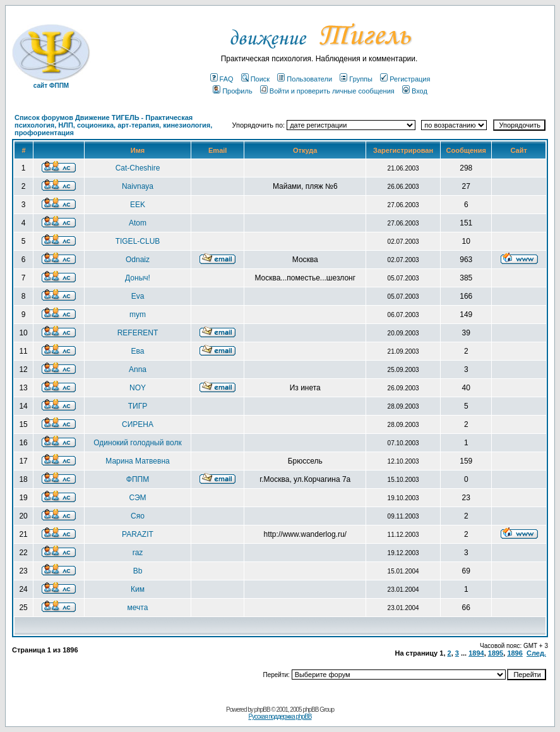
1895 (496, 653)
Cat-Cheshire (138, 168)
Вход (415, 91)
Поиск (255, 79)
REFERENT (138, 333)
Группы (356, 79)
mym (138, 315)
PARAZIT (138, 534)
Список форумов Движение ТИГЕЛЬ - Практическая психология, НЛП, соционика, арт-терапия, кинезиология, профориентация (113, 125)
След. (536, 653)
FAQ (222, 79)
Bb (138, 571)
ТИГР (138, 406)
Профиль (233, 91)
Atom (138, 223)
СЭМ (137, 498)
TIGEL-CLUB (138, 241)
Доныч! (138, 278)
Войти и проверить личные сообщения (327, 91)
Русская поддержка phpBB (280, 717)
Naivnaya (138, 186)
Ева (138, 351)
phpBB (262, 710)
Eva (138, 296)
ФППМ (138, 479)
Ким (138, 589)
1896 (515, 653)
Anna (138, 369)
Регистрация (405, 79)
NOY (138, 388)
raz (138, 553)
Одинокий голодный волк (137, 443)
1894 (476, 653)
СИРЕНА (138, 424)
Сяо (138, 516)
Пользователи (305, 79)
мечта (138, 608)
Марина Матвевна (137, 461)
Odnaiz (138, 260)
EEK (138, 205)
